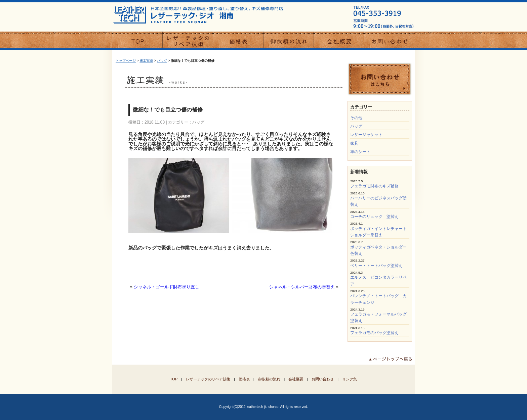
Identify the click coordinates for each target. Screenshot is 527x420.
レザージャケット (366, 135)
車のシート (360, 152)
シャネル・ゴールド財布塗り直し (167, 287)
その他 (356, 118)
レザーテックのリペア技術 (208, 379)
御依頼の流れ (269, 379)
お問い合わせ (323, 379)
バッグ (162, 61)
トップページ (126, 61)
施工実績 (146, 61)
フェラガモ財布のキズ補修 (374, 186)
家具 (354, 143)
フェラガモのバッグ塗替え (374, 333)
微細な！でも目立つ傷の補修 (168, 110)
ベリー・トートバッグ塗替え (376, 266)
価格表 (244, 379)
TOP (174, 379)
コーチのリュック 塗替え (374, 217)
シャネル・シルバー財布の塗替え (302, 287)
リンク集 (350, 379)
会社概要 (296, 379)
